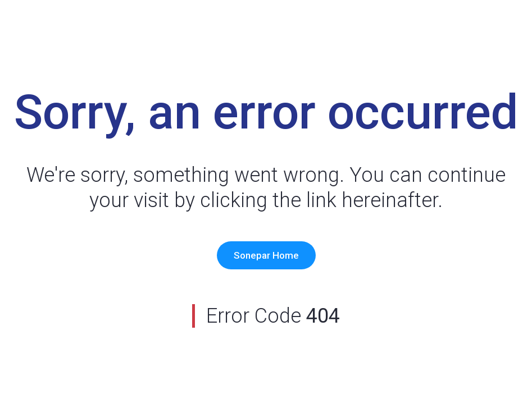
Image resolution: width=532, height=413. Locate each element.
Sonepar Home (266, 255)
